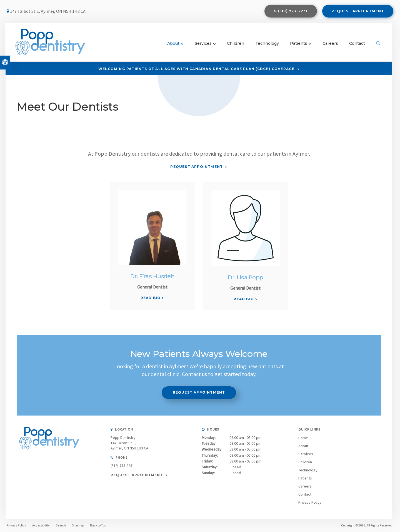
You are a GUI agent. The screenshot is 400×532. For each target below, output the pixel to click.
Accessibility (41, 525)
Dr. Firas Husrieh (152, 276)
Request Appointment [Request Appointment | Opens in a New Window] (358, 12)
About (173, 44)
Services (203, 44)
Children (235, 44)
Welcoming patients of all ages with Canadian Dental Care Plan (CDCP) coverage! (197, 69)
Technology (267, 44)
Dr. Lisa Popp (246, 277)
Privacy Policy (310, 502)
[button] (365, 96)
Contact (357, 44)
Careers (330, 44)
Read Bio (151, 298)
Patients (298, 44)
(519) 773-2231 (293, 12)
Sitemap (78, 525)
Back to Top (98, 525)
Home (303, 438)
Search (61, 525)
